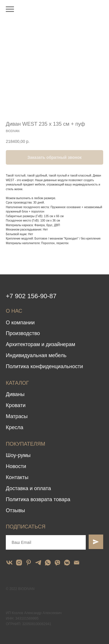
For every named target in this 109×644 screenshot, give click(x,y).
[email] (77, 563)
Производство (23, 333)
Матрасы (17, 416)
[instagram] (19, 563)
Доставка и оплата (28, 488)
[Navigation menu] (10, 9)
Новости (16, 466)
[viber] (57, 563)
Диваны (15, 394)
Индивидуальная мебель (36, 355)
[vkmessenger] (67, 563)
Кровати (16, 405)
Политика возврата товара (38, 499)
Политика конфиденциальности (44, 366)
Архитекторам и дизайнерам (41, 344)
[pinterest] (29, 563)
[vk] (9, 563)
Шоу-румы (18, 455)
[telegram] (38, 563)
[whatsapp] (48, 563)
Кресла (15, 427)
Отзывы (15, 510)
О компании (20, 323)
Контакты (17, 477)
